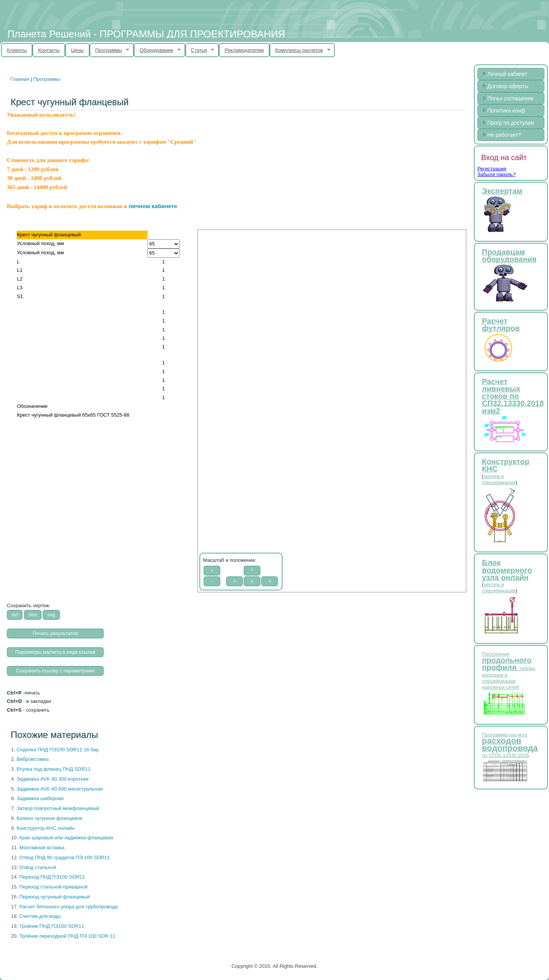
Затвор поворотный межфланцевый (58, 808)
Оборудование (157, 50)
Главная (20, 79)
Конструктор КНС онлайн (45, 828)
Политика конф (506, 111)
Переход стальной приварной (54, 887)
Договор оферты (508, 86)
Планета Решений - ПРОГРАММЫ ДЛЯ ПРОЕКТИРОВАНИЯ (146, 34)
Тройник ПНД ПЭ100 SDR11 (52, 926)
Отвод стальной (38, 867)
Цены (77, 50)
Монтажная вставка (42, 848)
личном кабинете (153, 206)
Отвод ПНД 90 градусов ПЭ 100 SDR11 (65, 857)
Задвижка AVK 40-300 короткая (52, 779)
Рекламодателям (244, 50)
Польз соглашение (510, 98)
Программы (110, 50)
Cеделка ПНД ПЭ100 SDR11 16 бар (57, 750)
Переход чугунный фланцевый (55, 897)
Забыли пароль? (496, 174)
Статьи (200, 50)
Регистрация (492, 169)
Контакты (49, 50)
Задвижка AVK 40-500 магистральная (59, 789)
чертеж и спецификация (499, 479)
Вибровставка (32, 759)
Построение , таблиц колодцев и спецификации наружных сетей (509, 670)
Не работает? (504, 135)
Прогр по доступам (511, 123)
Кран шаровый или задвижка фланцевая (66, 838)
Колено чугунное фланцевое (49, 818)
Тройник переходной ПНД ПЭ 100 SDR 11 (67, 936)
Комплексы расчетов (300, 50)
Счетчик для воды (40, 916)
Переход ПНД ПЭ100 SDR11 (52, 877)
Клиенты (17, 50)
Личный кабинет (507, 74)
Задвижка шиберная (40, 798)
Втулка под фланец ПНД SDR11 (53, 769)
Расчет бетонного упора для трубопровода (69, 907)
